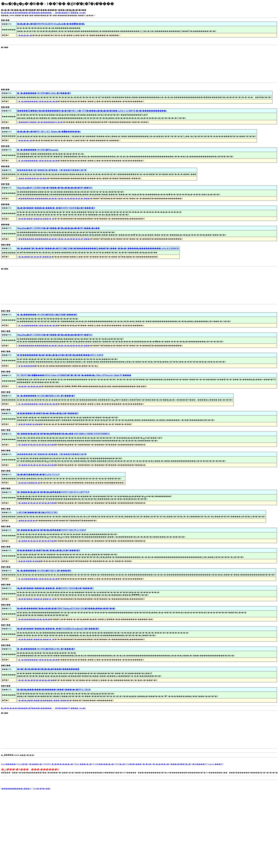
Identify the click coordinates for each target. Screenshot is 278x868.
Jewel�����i (9, 764)
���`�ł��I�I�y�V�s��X (33, 178)
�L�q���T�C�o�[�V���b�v (35, 257)
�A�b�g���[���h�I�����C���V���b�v (44, 700)
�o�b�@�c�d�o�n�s (30, 386)
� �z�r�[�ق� (161, 764)
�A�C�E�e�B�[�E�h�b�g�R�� (36, 680)
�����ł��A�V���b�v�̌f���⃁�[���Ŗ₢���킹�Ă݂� (52, 170)
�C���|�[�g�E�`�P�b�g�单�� (37, 445)
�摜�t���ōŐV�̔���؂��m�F (70, 13)
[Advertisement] (35, 65)
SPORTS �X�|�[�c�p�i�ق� (58, 764)
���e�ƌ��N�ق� (181, 764)
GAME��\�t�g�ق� (104, 764)
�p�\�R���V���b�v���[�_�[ (36, 219)
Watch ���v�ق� (83, 764)
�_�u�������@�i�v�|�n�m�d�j (38, 101)
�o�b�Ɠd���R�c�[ (29, 483)
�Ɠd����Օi (199, 764)
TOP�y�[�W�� (42, 789)
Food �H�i (23, 764)
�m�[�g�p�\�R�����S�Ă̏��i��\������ (26, 13)
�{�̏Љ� (147, 764)
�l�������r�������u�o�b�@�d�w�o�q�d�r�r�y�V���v (54, 198)
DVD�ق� (120, 764)
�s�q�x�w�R (25, 35)
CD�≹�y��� (134, 764)
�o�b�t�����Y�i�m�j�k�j (34, 619)
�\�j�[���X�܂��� (29, 424)
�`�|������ (26, 366)
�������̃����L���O (16, 789)
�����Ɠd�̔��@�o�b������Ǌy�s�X (41, 122)
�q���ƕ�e (36, 764)
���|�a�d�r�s (27, 521)
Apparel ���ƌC (215, 764)
